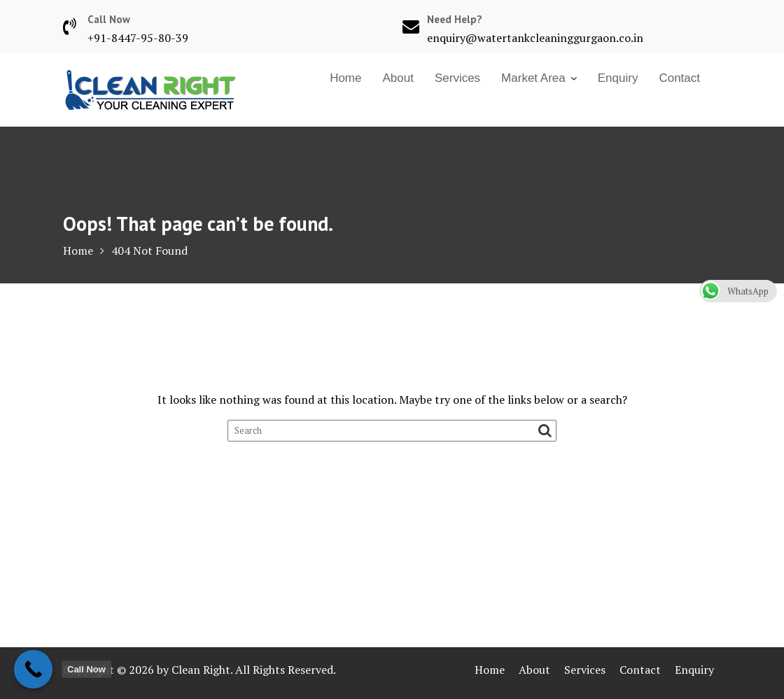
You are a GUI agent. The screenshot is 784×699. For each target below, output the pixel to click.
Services (457, 78)
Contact (679, 78)
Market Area (533, 78)
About (398, 78)
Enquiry (618, 78)
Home (345, 78)
